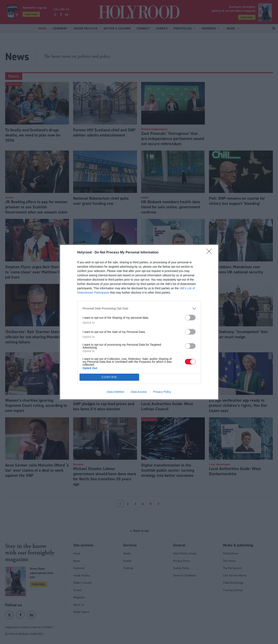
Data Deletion (116, 392)
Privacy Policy (162, 392)
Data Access (139, 392)
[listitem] (139, 309)
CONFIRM (109, 377)
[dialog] (139, 322)
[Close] (210, 253)
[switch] (190, 318)
